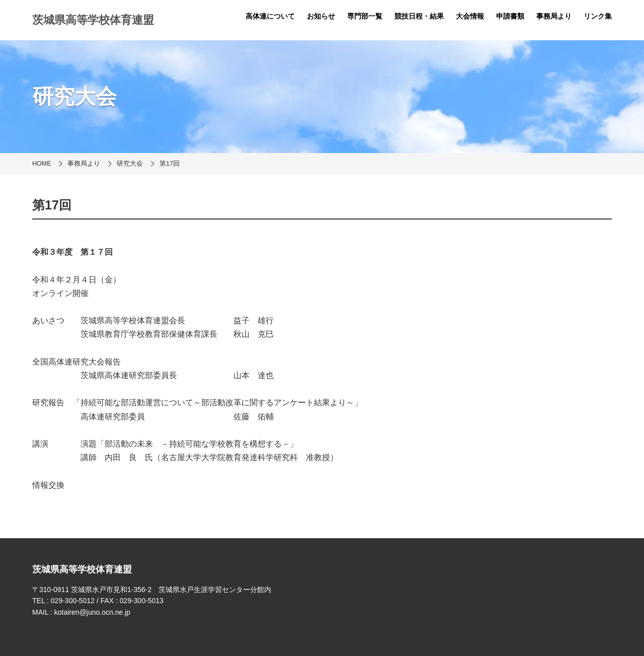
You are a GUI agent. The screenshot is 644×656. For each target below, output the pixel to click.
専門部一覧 (365, 16)
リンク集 (598, 16)
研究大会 (130, 164)
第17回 (170, 164)
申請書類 (510, 16)
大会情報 (470, 16)
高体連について (270, 16)
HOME (42, 164)
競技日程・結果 (419, 16)
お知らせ (321, 16)
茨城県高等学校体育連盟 (93, 20)
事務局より (554, 16)
